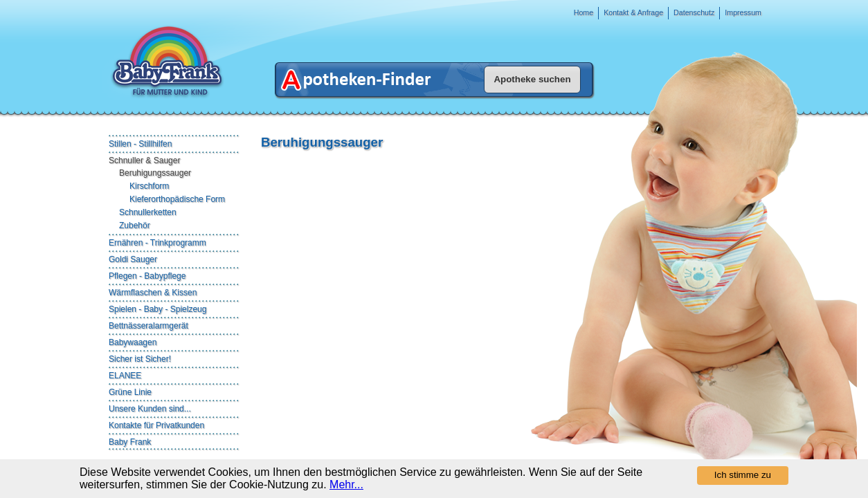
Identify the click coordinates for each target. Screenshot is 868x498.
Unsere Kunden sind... (150, 409)
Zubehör (135, 225)
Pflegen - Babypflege (147, 276)
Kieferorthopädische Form (177, 199)
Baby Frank (130, 442)
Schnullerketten (148, 212)
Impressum (743, 12)
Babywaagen (133, 342)
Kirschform (149, 186)
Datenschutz (694, 12)
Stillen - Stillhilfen (140, 144)
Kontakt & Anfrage (633, 12)
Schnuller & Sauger (144, 160)
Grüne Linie (130, 392)
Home (584, 12)
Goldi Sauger (133, 259)
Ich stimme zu (743, 475)
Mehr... (346, 485)
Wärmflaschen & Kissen (153, 293)
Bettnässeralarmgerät (148, 326)
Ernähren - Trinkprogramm (157, 243)
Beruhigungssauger (155, 173)
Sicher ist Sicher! (140, 359)
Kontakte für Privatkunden (156, 425)
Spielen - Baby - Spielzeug (157, 309)
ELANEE (125, 376)
